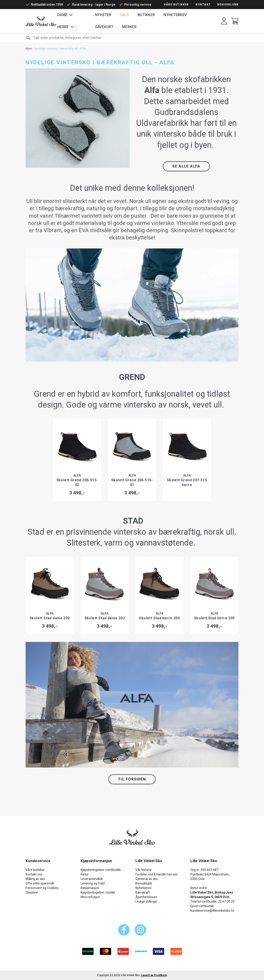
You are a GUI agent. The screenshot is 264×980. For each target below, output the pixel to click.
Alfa (77, 475)
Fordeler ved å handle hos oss (156, 874)
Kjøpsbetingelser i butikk (98, 892)
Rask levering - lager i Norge (94, 5)
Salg (125, 15)
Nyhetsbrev (175, 15)
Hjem (29, 49)
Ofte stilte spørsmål (40, 883)
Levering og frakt (93, 883)
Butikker (146, 15)
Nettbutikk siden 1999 (47, 5)
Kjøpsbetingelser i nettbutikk (101, 870)
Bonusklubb (228, 5)
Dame (62, 15)
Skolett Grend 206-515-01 (132, 482)
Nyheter (103, 15)
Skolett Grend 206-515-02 (77, 482)
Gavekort (104, 27)
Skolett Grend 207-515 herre (187, 482)
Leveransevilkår (92, 879)
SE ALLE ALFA (186, 166)
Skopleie (32, 892)
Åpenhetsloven (146, 897)
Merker (129, 27)
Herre (63, 27)
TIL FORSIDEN (132, 779)
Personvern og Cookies (42, 888)
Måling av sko (35, 879)
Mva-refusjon (90, 897)
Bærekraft (143, 892)
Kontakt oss (34, 874)
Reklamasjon (90, 888)
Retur (85, 874)
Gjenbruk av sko (147, 879)
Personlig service (138, 5)
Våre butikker (176, 5)
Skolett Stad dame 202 (50, 618)
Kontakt (203, 5)
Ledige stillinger (146, 901)
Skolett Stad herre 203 (159, 618)
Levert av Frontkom (154, 975)
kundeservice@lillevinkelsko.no (212, 911)
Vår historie (144, 870)
